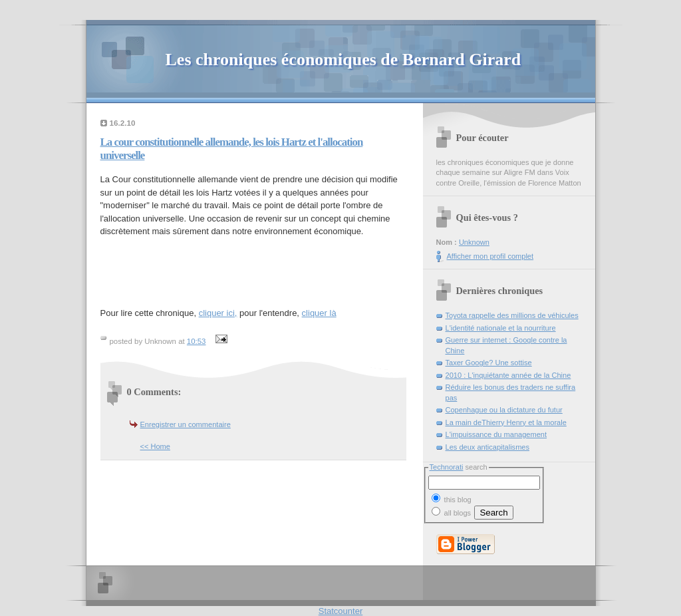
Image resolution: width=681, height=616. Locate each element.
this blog (452, 499)
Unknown (474, 242)
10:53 (197, 341)
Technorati (447, 467)
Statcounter (341, 611)
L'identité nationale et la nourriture (501, 328)
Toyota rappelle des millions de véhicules (512, 315)
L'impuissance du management (496, 434)
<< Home (155, 446)
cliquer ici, (218, 313)
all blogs (452, 513)
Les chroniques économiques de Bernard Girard (343, 60)
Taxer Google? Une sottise (489, 363)
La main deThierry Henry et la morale (506, 422)
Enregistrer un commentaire (186, 424)
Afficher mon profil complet (490, 256)
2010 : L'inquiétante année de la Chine (508, 375)
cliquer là (319, 313)
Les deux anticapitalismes (488, 447)
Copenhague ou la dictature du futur (504, 410)
